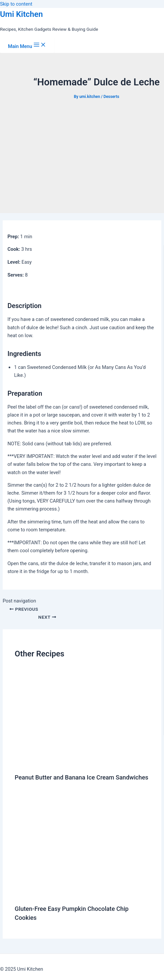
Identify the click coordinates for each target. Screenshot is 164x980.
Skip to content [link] (16, 4)
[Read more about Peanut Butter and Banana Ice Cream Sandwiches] (83, 763)
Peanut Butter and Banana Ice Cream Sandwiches (81, 777)
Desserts (111, 97)
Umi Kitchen (21, 14)
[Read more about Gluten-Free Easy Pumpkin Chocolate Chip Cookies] (83, 894)
